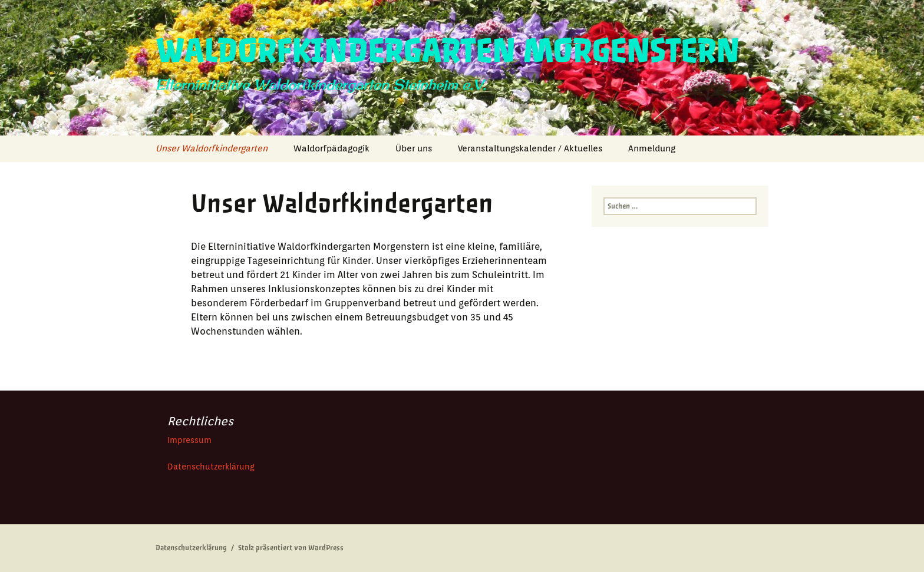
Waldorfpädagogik (331, 148)
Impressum (189, 440)
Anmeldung (652, 148)
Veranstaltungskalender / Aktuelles (530, 148)
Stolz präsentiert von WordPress (291, 548)
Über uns (414, 148)
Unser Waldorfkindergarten (212, 148)
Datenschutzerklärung (211, 467)
